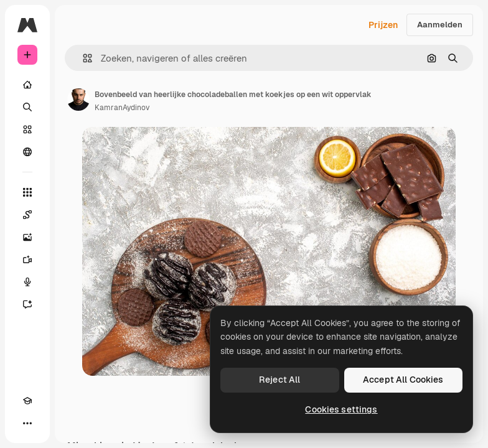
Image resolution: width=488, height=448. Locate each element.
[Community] (27, 152)
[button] (82, 58)
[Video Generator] (27, 259)
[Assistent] (27, 304)
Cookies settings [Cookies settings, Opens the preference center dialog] (341, 409)
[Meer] (27, 423)
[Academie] (27, 401)
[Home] (27, 85)
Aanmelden (440, 25)
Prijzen (383, 25)
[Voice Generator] (27, 282)
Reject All (279, 380)
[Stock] (27, 129)
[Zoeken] (27, 107)
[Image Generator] (27, 237)
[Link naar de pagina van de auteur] (78, 100)
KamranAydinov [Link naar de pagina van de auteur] (122, 108)
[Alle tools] (27, 192)
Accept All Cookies (403, 380)
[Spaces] (27, 215)
